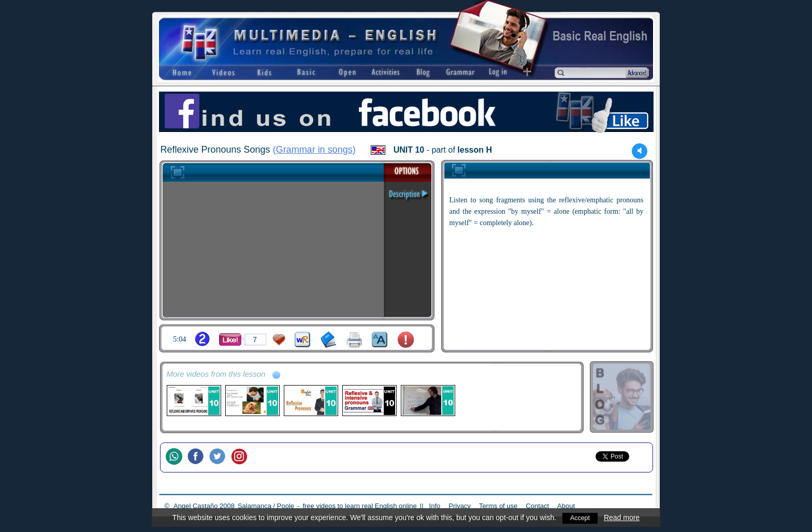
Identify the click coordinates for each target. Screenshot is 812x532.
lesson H (475, 150)
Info (435, 506)
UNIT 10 (409, 150)
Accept (580, 518)
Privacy (460, 506)
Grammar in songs (314, 150)
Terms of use (498, 506)
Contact (537, 506)
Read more (623, 518)
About (566, 506)
